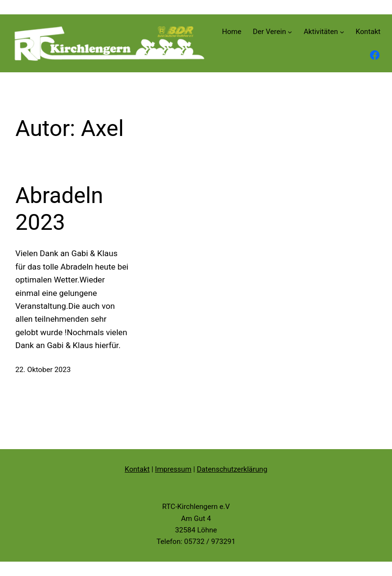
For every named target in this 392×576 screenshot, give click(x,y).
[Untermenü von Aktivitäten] (342, 32)
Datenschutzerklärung (232, 469)
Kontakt (137, 469)
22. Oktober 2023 (43, 370)
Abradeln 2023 (59, 209)
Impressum (173, 469)
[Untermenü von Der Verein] (290, 32)
